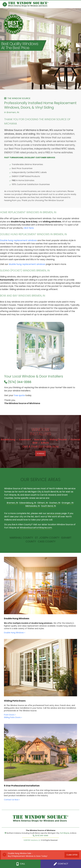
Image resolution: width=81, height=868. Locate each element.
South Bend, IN (48, 506)
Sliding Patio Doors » (13, 717)
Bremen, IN (12, 503)
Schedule (41, 453)
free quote (19, 395)
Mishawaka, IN (33, 506)
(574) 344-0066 (18, 382)
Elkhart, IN (43, 503)
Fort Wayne (65, 833)
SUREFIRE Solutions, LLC (32, 840)
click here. (29, 228)
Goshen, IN (55, 503)
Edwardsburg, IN (28, 503)
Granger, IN (67, 503)
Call (20, 864)
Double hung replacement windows (18, 240)
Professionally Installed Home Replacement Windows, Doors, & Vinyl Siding (40, 105)
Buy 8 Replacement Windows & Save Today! (28, 856)
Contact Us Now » (12, 800)
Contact (61, 864)
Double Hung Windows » (15, 633)
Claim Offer (72, 855)
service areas (54, 513)
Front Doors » (10, 715)
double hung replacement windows (27, 264)
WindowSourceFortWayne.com (36, 528)
